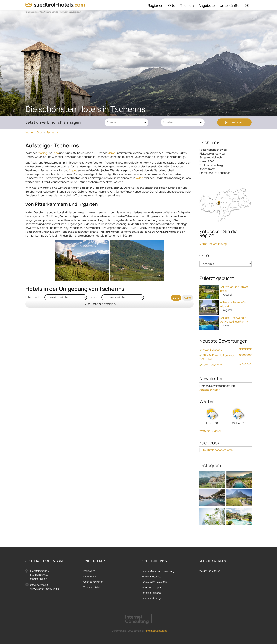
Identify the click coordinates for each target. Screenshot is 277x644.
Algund (73, 170)
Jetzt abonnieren (210, 390)
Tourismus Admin (92, 587)
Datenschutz (90, 576)
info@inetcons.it (39, 585)
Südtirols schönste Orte (218, 450)
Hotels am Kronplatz (152, 587)
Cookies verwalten (93, 582)
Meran (111, 153)
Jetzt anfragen (234, 122)
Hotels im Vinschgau (152, 598)
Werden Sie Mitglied (210, 571)
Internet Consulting (157, 631)
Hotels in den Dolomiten (154, 582)
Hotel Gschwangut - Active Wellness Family (234, 320)
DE (246, 5)
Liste (176, 298)
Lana (56, 153)
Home (29, 132)
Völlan (139, 178)
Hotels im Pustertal (152, 593)
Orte (172, 5)
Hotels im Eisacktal (152, 577)
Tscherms (53, 132)
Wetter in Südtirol (210, 431)
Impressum (89, 571)
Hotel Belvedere (211, 349)
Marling (42, 153)
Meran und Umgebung (213, 244)
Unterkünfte (230, 5)
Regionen (156, 5)
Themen (187, 5)
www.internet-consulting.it (45, 589)
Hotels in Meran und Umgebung (158, 571)
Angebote (207, 5)
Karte (187, 298)
